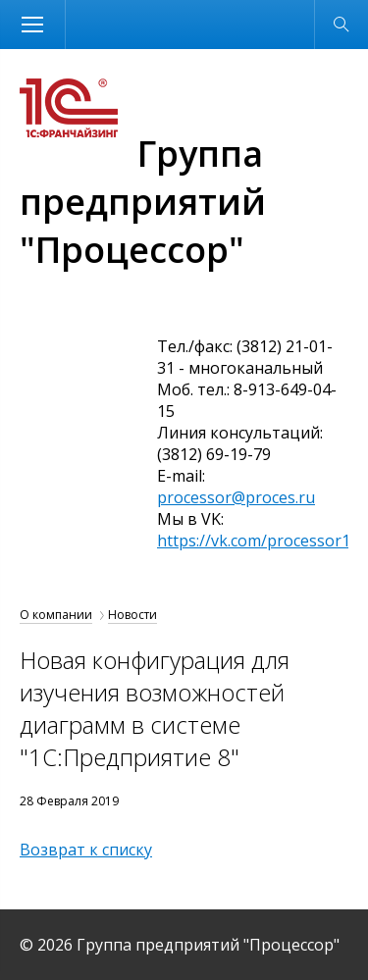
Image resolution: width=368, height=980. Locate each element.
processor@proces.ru (236, 497)
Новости (132, 615)
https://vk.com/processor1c (257, 541)
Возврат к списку (86, 850)
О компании (56, 615)
